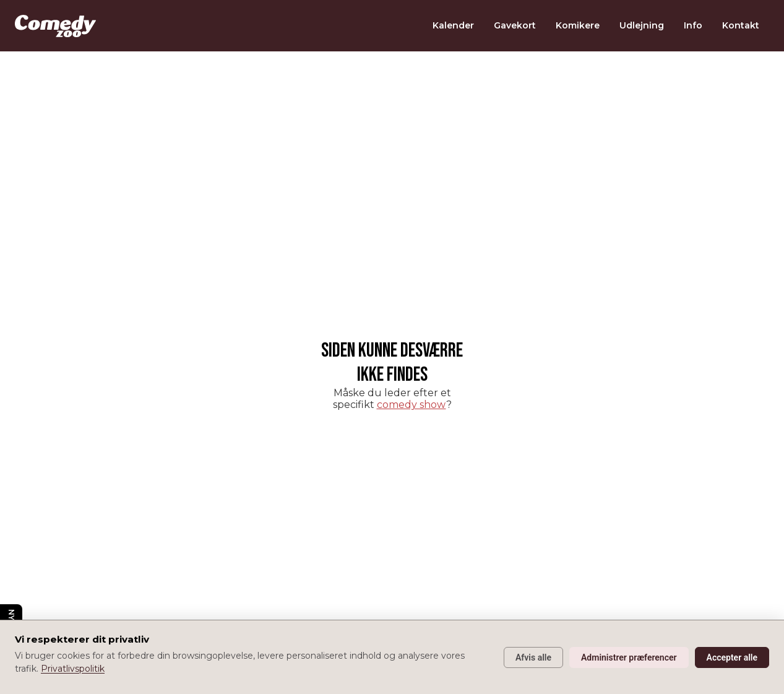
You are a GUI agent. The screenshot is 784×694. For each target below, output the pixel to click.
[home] (55, 26)
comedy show (411, 405)
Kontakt (741, 25)
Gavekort (515, 25)
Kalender (453, 25)
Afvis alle (533, 657)
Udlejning (642, 25)
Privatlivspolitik (73, 669)
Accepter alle (732, 657)
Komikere (578, 25)
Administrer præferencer (629, 657)
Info (693, 25)
